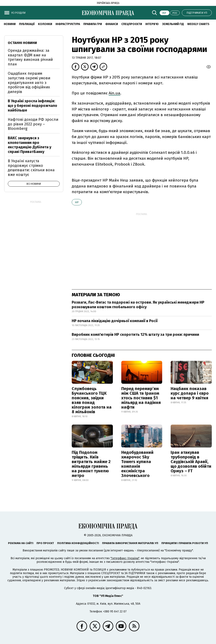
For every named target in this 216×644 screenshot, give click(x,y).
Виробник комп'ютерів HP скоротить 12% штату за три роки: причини (135, 335)
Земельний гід (173, 24)
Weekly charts (198, 24)
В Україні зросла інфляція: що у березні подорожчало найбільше (32, 106)
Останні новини (22, 43)
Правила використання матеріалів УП (130, 543)
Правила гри (93, 24)
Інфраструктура (68, 24)
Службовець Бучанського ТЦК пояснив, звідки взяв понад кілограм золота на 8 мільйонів (92, 400)
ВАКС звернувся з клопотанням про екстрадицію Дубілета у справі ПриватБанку (30, 145)
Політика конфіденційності (78, 543)
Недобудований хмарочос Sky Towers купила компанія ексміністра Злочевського (137, 464)
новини (10, 24)
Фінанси (112, 24)
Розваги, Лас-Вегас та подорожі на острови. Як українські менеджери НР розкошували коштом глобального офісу (138, 305)
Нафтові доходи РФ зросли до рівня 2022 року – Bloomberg (33, 124)
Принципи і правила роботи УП (185, 543)
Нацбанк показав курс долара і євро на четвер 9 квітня (190, 393)
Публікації (27, 24)
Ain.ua (114, 93)
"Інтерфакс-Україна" (125, 558)
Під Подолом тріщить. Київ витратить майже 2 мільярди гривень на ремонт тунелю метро (91, 464)
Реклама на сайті (21, 543)
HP (77, 202)
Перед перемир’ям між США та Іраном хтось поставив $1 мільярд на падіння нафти (141, 398)
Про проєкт (45, 543)
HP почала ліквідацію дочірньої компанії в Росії (115, 321)
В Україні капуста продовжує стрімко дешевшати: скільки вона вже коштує (31, 168)
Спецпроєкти (132, 24)
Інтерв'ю (152, 24)
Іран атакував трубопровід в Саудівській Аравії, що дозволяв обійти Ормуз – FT (191, 462)
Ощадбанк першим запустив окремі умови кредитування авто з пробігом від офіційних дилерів (29, 82)
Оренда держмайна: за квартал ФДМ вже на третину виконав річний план (30, 57)
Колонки (45, 24)
